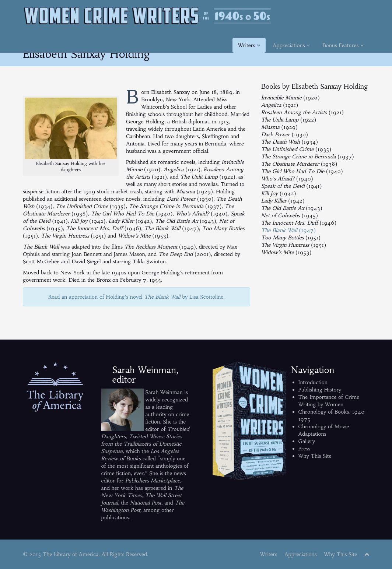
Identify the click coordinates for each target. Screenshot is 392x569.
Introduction (313, 382)
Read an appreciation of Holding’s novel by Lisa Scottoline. (136, 297)
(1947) (288, 230)
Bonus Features (343, 45)
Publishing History (320, 390)
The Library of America (71, 554)
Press (304, 449)
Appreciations (291, 45)
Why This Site (315, 456)
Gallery (307, 441)
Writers (249, 45)
